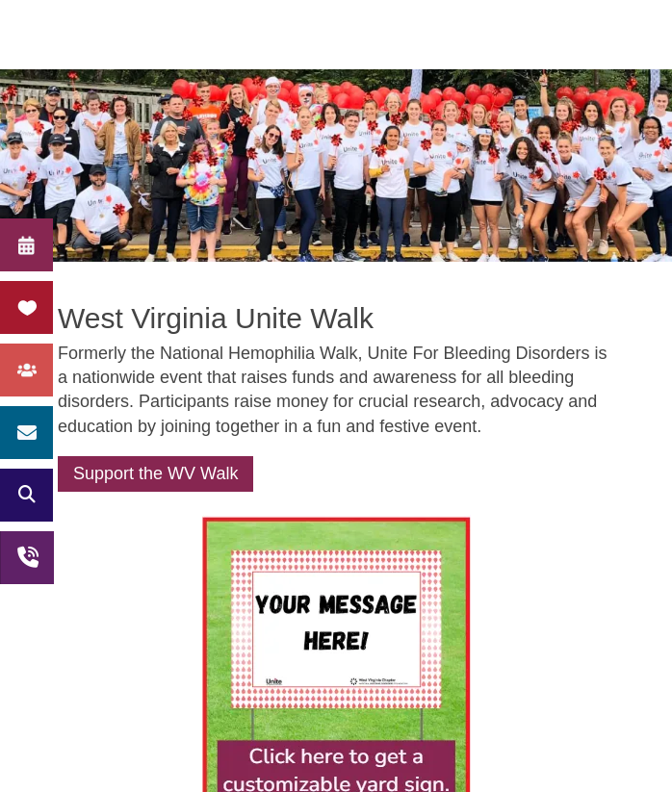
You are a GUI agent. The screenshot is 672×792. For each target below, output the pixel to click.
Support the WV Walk (155, 473)
